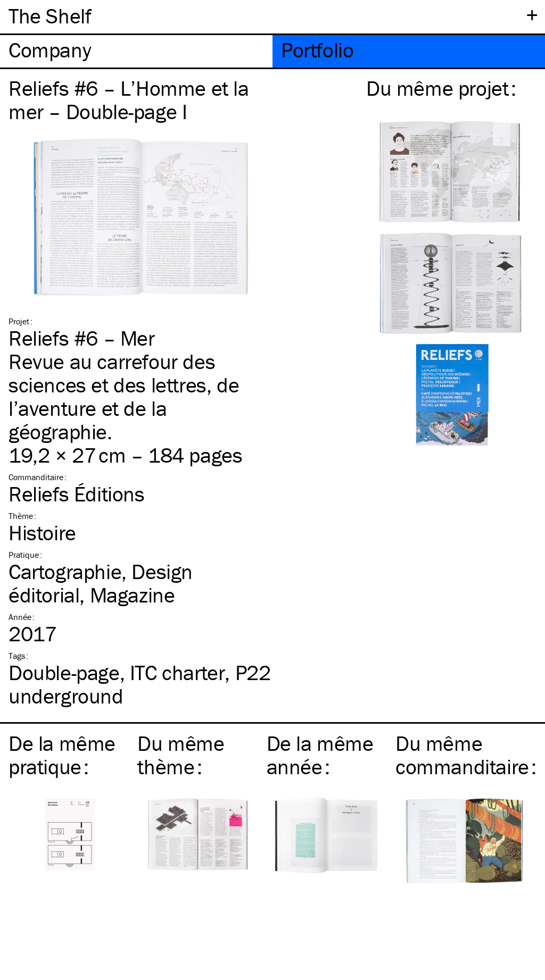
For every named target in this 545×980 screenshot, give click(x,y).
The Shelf (50, 16)
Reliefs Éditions (77, 494)
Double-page (64, 672)
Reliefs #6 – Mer (82, 338)
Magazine (133, 595)
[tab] (136, 51)
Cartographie (65, 571)
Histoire (42, 533)
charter (177, 672)
